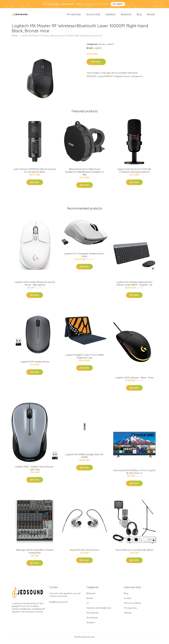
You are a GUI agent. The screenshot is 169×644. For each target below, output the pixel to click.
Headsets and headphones (99, 610)
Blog (139, 16)
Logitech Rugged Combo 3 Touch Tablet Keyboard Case (85, 359)
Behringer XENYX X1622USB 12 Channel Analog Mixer (35, 554)
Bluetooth (126, 16)
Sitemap (128, 615)
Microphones (74, 16)
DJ (88, 606)
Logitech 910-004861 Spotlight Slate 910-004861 (85, 458)
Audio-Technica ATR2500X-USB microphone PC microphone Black (35, 173)
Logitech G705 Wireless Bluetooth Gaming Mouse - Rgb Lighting (35, 286)
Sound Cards (93, 16)
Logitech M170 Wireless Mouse (35, 364)
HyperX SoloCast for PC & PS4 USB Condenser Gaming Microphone (134, 173)
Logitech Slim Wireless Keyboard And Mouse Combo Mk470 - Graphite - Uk (134, 286)
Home (15, 38)
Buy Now (96, 64)
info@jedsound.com (58, 605)
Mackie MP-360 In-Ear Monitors (84, 553)
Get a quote (118, 4)
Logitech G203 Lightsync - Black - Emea (134, 380)
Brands (151, 16)
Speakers (111, 16)
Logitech (110, 47)
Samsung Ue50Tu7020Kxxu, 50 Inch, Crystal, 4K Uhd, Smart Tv (134, 474)
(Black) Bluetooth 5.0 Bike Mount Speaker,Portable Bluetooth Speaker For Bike (84, 174)
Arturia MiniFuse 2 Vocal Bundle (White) (134, 553)
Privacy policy (130, 610)
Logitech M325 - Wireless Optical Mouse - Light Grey (35, 471)
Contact (128, 601)
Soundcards (92, 620)
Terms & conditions (133, 606)
